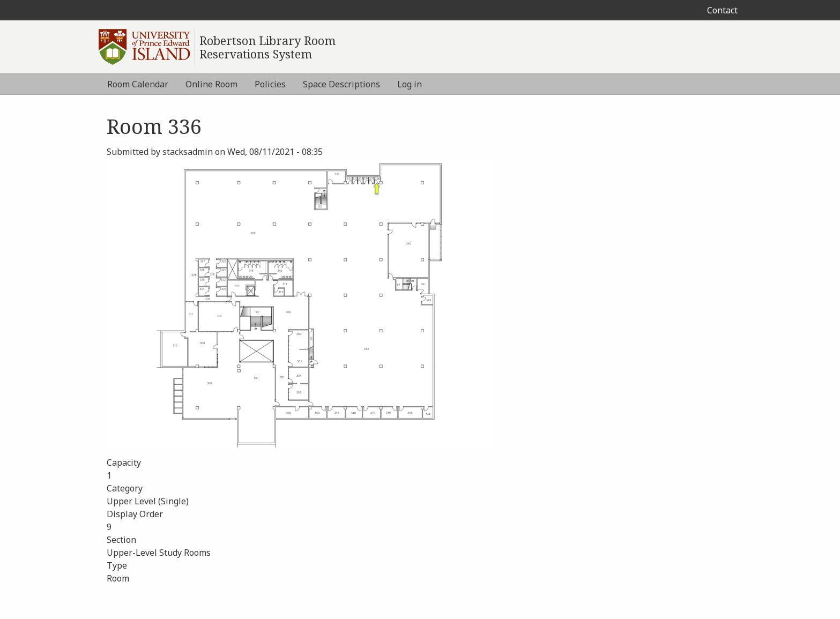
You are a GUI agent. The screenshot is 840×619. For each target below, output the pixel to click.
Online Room (211, 84)
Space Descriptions (341, 84)
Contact (722, 10)
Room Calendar (138, 84)
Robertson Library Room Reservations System (267, 47)
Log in (410, 84)
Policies (270, 84)
